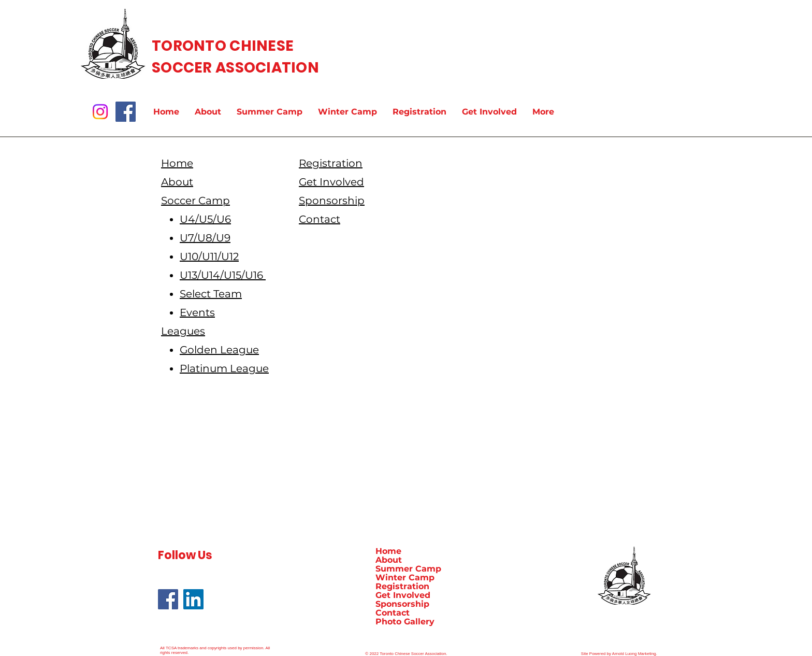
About (389, 560)
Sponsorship (402, 604)
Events (197, 312)
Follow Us (185, 555)
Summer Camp (408, 569)
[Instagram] (100, 112)
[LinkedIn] (193, 599)
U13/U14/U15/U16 (223, 275)
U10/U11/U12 (209, 256)
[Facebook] (126, 112)
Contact (393, 613)
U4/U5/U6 (205, 219)
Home (388, 551)
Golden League (219, 350)
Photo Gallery (405, 622)
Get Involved (403, 595)
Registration (402, 586)
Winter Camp (405, 577)
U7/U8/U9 (205, 238)
